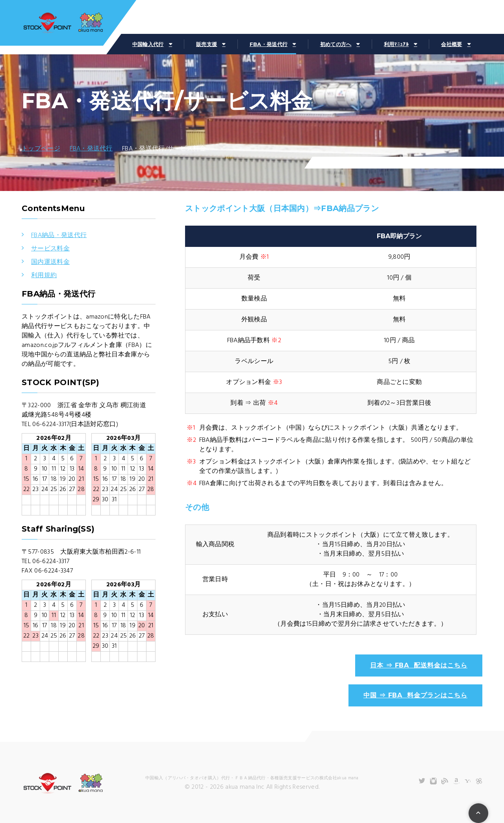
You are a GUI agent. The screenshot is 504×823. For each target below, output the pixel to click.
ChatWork (479, 781)
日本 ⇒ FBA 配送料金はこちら (419, 665)
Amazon (456, 781)
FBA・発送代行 (269, 44)
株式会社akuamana (63, 24)
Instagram (433, 781)
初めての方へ (336, 44)
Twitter (422, 781)
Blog (445, 781)
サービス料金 (50, 249)
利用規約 (44, 276)
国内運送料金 (50, 262)
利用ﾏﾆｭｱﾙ (396, 44)
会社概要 (451, 44)
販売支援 (207, 44)
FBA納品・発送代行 (59, 235)
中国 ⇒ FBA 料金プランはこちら (415, 695)
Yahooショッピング (468, 781)
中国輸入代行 (148, 44)
